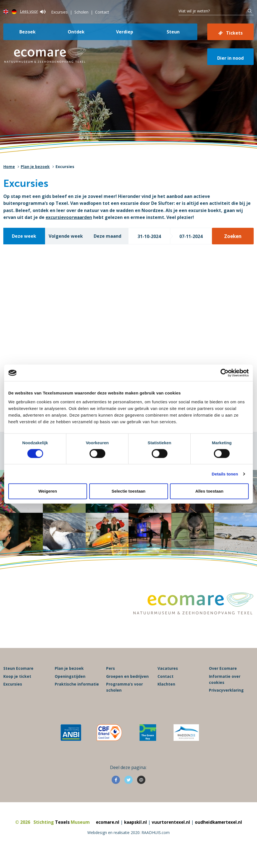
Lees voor (33, 11)
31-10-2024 (149, 236)
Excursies (59, 12)
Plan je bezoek (35, 167)
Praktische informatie (77, 696)
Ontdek (76, 32)
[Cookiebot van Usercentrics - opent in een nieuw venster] (225, 373)
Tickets (234, 33)
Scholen (81, 12)
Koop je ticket (17, 688)
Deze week (24, 236)
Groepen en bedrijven (127, 688)
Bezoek (27, 32)
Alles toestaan (209, 491)
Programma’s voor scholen (124, 699)
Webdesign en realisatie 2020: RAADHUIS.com (128, 844)
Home (9, 167)
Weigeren (48, 491)
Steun (173, 32)
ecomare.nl (106, 834)
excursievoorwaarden (70, 217)
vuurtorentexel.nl (171, 834)
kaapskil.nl (135, 834)
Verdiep (125, 32)
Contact (102, 12)
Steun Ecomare (18, 680)
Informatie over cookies (225, 691)
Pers (111, 680)
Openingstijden (70, 688)
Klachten (166, 696)
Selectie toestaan (129, 491)
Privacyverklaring (226, 702)
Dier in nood (230, 58)
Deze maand (107, 236)
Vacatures (168, 680)
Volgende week (66, 236)
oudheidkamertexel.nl (220, 834)
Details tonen (225, 474)
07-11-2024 (191, 236)
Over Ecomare (223, 680)
